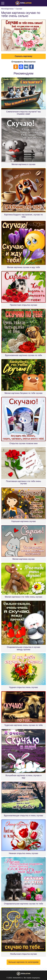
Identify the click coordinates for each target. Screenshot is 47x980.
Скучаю (19, 9)
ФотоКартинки (7, 9)
